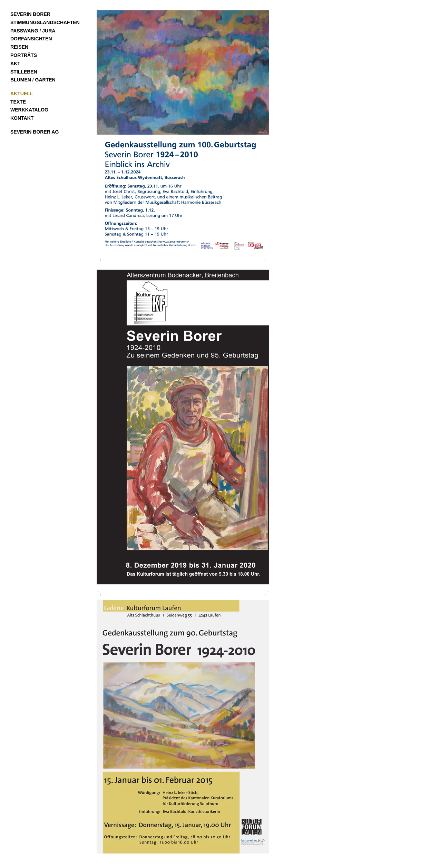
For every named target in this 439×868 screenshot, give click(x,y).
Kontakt (22, 118)
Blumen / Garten (33, 80)
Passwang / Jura (33, 31)
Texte (18, 102)
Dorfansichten (31, 39)
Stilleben (24, 72)
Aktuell (22, 94)
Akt (15, 64)
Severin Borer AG (35, 132)
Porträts (24, 55)
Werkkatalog (29, 110)
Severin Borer (30, 14)
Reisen (19, 47)
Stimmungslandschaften (45, 22)
